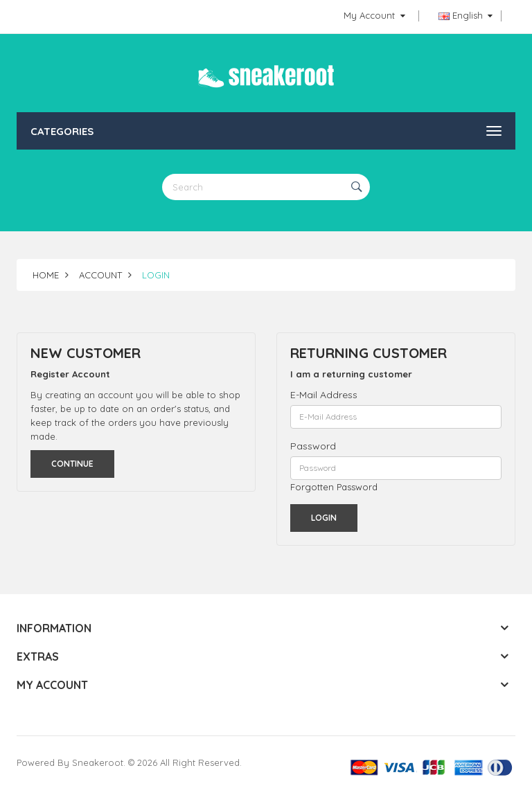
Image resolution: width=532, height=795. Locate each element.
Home (46, 275)
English (465, 15)
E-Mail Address (324, 395)
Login (156, 275)
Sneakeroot (98, 762)
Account (100, 275)
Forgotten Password (334, 487)
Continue (72, 464)
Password (313, 446)
